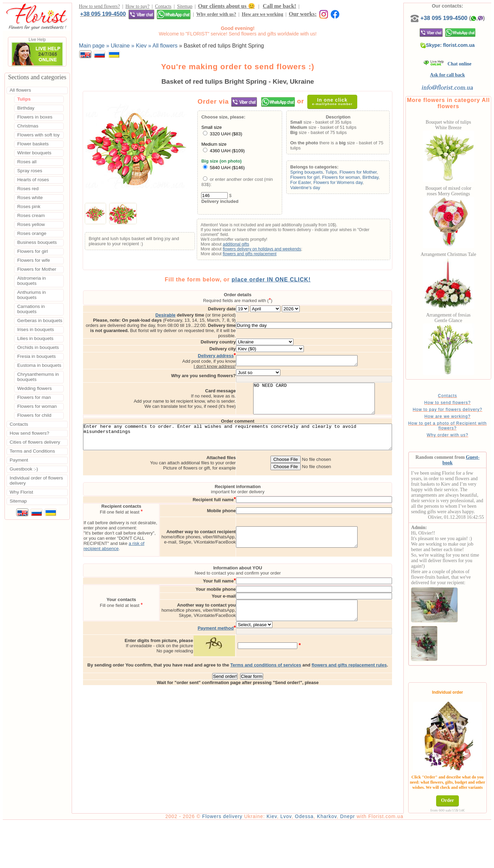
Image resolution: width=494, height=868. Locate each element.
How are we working (146, 16)
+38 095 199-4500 (325, 7)
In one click (336, 103)
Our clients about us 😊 (227, 7)
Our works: (187, 16)
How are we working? (459, 429)
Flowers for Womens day (347, 184)
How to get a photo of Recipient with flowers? (459, 438)
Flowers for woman (350, 179)
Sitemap (185, 7)
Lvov (306, 862)
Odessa (324, 862)
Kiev (291, 862)
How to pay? (137, 7)
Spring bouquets (316, 174)
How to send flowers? (99, 7)
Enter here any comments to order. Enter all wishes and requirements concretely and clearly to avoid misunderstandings (248, 432)
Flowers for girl (314, 179)
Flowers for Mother (368, 174)
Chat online (459, 71)
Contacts (163, 7)
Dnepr (367, 862)
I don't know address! (244, 353)
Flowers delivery (242, 862)
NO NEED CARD (343, 388)
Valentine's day (315, 189)
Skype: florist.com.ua (459, 52)
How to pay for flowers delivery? (459, 422)
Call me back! (280, 7)
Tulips (341, 174)
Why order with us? (100, 16)
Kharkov (346, 862)
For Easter (310, 184)
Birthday (380, 179)
